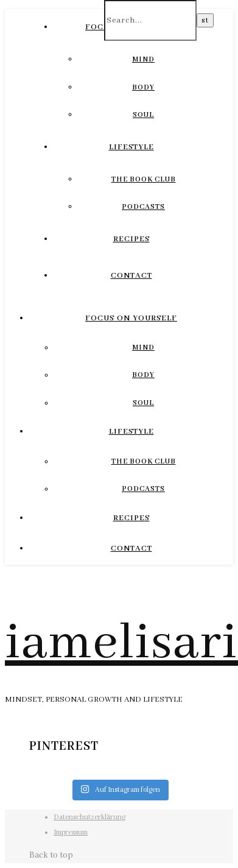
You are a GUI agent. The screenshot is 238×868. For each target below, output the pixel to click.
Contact (131, 276)
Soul (143, 115)
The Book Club (144, 179)
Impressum (71, 832)
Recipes (131, 239)
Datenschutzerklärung (89, 817)
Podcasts (143, 207)
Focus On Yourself (131, 318)
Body (143, 87)
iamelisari (121, 644)
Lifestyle (131, 147)
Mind (143, 59)
